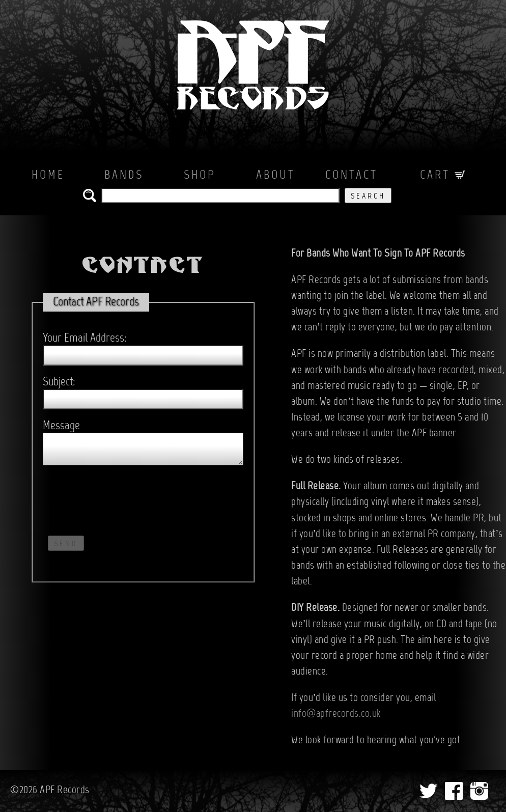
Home (48, 176)
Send (66, 544)
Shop (200, 176)
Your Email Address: (85, 339)
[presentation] (120, 498)
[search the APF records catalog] (220, 195)
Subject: (59, 382)
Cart (443, 176)
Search (368, 197)
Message (61, 426)
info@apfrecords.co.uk (336, 714)
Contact (352, 176)
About (276, 176)
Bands (124, 176)
